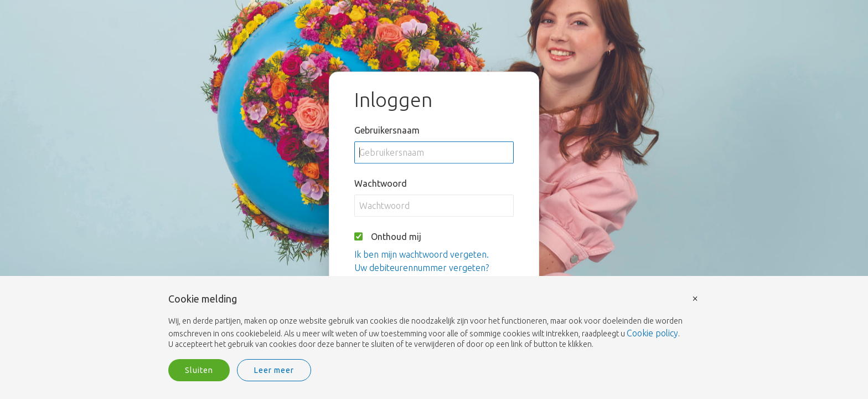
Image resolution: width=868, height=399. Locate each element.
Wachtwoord (381, 183)
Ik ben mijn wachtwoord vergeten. (422, 254)
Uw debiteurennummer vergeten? (422, 268)
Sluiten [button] (199, 370)
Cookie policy (652, 333)
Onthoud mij (396, 237)
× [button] (695, 298)
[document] (434, 322)
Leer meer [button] (274, 370)
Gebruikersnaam (387, 130)
